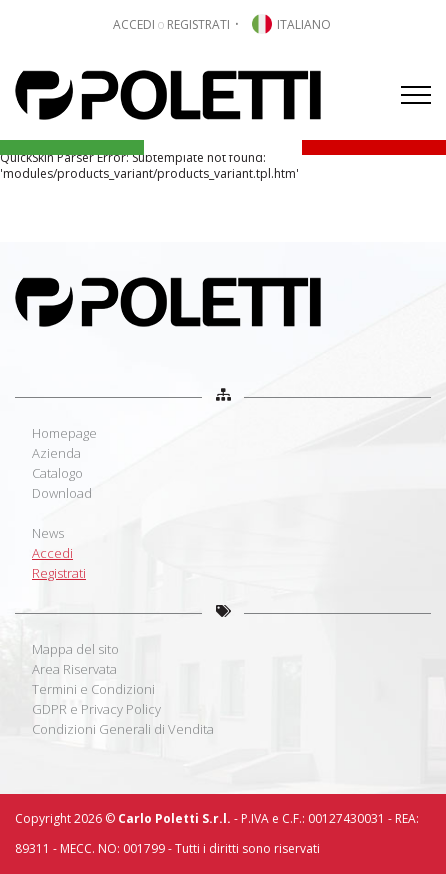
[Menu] (416, 95)
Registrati (59, 573)
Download (62, 493)
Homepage (64, 433)
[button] (289, 24)
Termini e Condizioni (93, 689)
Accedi (52, 553)
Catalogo (57, 473)
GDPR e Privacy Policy (96, 709)
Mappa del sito (75, 649)
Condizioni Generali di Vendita (123, 729)
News (48, 533)
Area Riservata (74, 669)
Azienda (56, 453)
